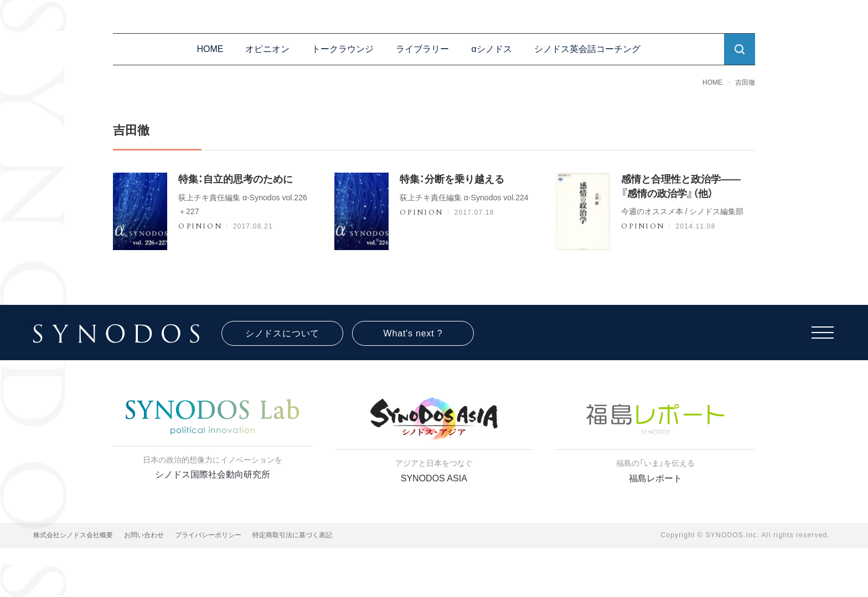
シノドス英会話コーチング (587, 49)
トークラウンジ (343, 49)
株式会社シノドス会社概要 (73, 535)
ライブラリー (422, 49)
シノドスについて (282, 333)
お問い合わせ (144, 535)
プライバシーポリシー (208, 535)
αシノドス (491, 49)
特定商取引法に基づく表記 (292, 535)
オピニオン (267, 49)
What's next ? (413, 333)
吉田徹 (745, 82)
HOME (210, 49)
